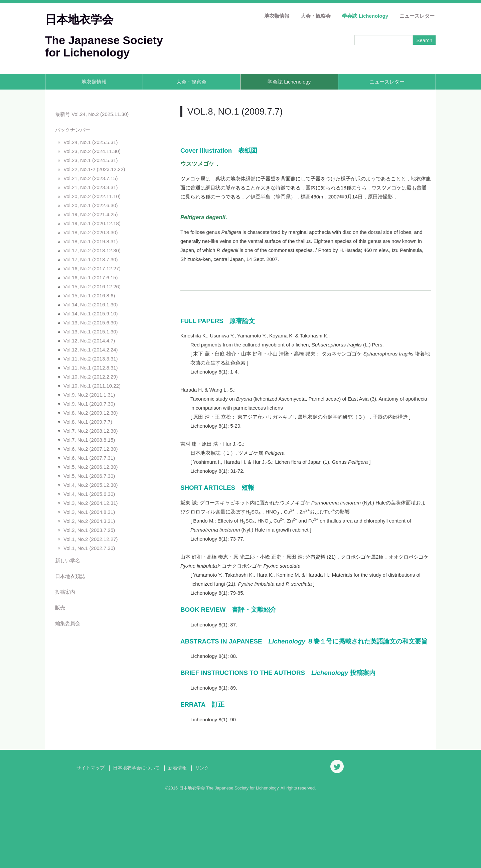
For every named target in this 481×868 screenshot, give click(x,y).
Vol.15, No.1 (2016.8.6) (89, 296)
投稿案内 (65, 592)
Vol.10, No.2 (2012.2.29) (91, 377)
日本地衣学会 (79, 19)
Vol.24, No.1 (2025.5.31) (91, 142)
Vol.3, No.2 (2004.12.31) (91, 503)
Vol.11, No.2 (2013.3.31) (91, 359)
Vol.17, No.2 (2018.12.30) (92, 250)
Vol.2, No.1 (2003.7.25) (89, 530)
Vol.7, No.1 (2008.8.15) (89, 440)
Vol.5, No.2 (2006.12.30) (91, 467)
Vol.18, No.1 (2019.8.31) (91, 241)
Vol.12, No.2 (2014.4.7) (89, 341)
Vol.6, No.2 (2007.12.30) (91, 449)
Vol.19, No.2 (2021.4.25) (91, 214)
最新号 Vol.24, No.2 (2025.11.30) (92, 114)
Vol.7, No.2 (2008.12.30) (91, 431)
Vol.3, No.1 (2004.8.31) (89, 512)
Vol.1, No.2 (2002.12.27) (91, 539)
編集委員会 (68, 623)
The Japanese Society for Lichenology (104, 46)
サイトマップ (91, 838)
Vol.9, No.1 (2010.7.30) (89, 404)
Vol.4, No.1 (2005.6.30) (89, 494)
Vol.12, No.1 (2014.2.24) (91, 350)
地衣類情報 (277, 16)
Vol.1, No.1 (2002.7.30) (89, 548)
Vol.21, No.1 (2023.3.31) (91, 187)
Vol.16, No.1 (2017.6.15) (91, 277)
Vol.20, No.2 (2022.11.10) (92, 196)
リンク (202, 838)
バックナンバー (73, 130)
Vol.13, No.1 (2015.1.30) (91, 332)
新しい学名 (68, 560)
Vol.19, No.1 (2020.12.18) (92, 223)
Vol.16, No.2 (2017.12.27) (92, 268)
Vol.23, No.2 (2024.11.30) (92, 151)
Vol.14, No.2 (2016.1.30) (91, 305)
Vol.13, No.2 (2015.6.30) (91, 323)
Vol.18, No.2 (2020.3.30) (91, 232)
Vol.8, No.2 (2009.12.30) (91, 413)
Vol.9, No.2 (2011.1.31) (89, 395)
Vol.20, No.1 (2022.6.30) (91, 205)
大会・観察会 (316, 16)
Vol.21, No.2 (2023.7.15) (91, 178)
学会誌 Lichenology (365, 16)
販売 (60, 608)
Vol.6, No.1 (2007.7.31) (89, 458)
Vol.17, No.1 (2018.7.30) (91, 259)
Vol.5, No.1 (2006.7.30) (89, 476)
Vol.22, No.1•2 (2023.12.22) (94, 169)
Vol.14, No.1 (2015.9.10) (91, 314)
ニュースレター (417, 16)
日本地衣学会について (136, 838)
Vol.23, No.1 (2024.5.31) (91, 160)
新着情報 (177, 838)
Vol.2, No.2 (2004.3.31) (89, 521)
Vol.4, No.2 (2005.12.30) (91, 485)
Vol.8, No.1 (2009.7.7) (88, 422)
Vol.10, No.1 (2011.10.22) (92, 386)
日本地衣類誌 (70, 576)
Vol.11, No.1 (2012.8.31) (91, 368)
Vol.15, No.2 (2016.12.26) (92, 286)
